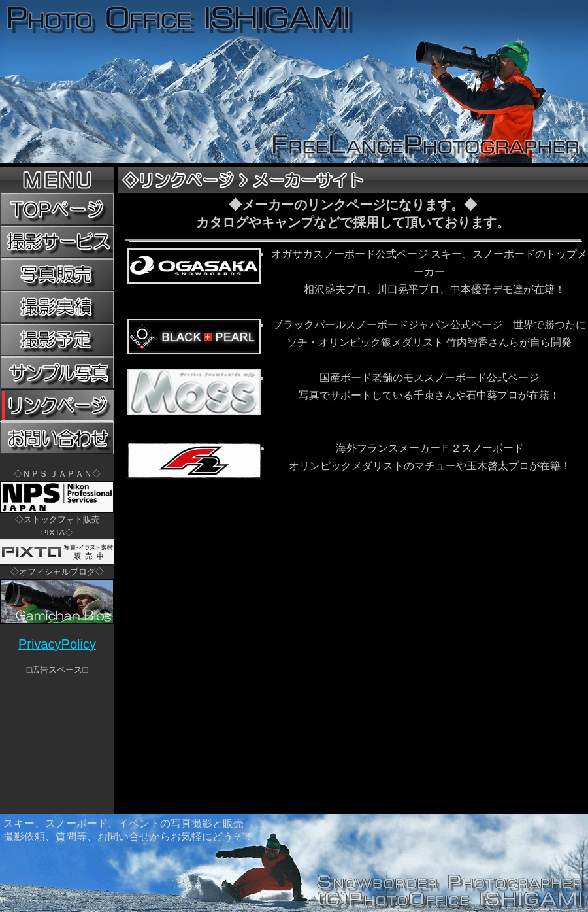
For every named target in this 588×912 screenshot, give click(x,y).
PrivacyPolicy (57, 644)
